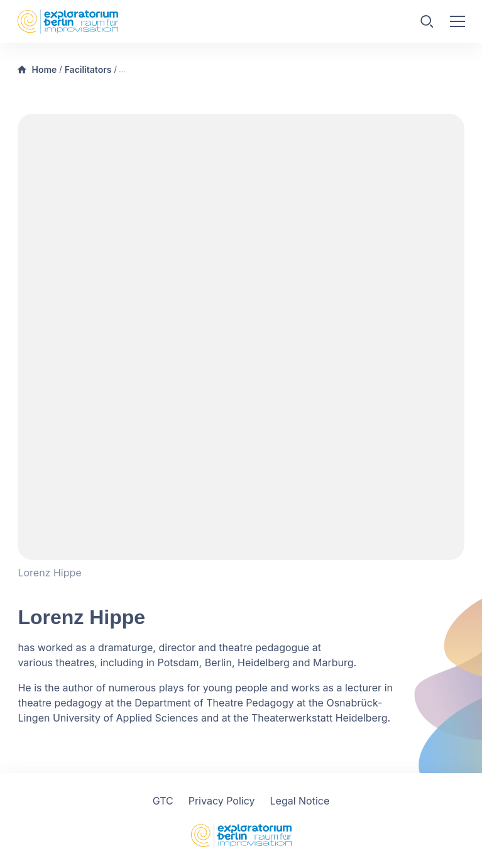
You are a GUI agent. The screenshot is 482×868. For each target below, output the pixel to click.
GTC (163, 801)
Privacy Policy (222, 801)
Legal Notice (300, 801)
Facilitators (88, 69)
